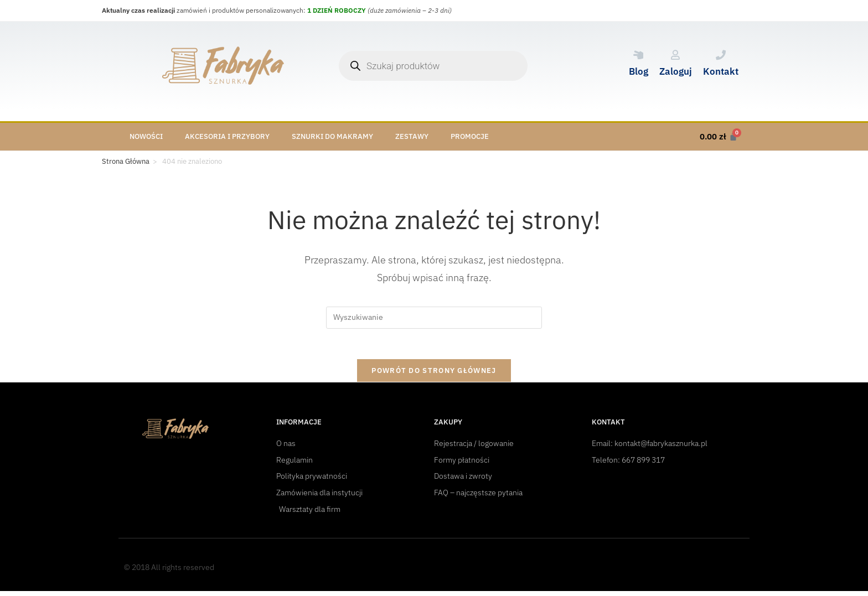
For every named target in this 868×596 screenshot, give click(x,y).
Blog (639, 71)
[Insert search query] (434, 318)
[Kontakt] (721, 55)
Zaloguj (676, 71)
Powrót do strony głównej (434, 374)
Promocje (470, 136)
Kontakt (721, 71)
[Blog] (638, 55)
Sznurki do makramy (332, 136)
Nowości (146, 136)
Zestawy (412, 136)
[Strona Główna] (126, 162)
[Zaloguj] (675, 55)
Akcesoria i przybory (227, 136)
